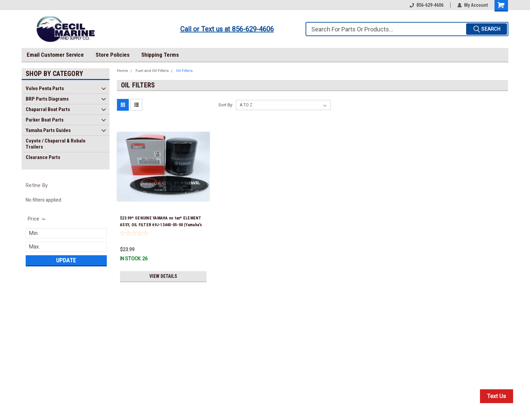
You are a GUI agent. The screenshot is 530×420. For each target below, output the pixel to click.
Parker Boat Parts (45, 120)
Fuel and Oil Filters (152, 71)
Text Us (497, 396)
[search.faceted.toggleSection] (37, 219)
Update (66, 260)
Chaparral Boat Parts (48, 109)
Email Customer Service (55, 55)
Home (123, 71)
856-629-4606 (427, 5)
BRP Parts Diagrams (47, 99)
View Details (163, 276)
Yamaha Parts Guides (48, 130)
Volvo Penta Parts (45, 88)
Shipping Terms (160, 55)
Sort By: (226, 105)
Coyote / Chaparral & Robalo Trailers (56, 144)
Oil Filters (184, 71)
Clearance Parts (43, 157)
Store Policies (113, 55)
